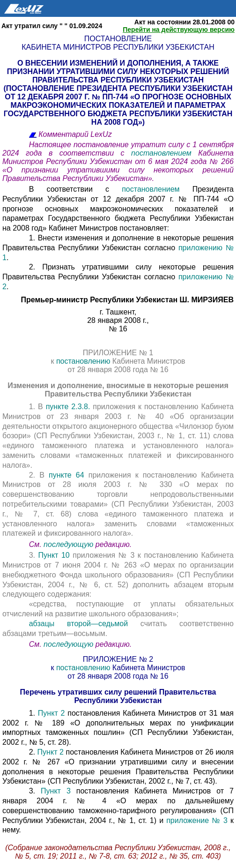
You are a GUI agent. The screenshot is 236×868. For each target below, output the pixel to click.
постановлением (165, 153)
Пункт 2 (52, 713)
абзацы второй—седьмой (78, 624)
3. (34, 555)
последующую (68, 544)
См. (36, 544)
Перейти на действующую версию (179, 30)
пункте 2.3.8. (68, 407)
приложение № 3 (197, 820)
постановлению (84, 361)
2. (33, 752)
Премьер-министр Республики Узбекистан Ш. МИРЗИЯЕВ (127, 300)
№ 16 (118, 329)
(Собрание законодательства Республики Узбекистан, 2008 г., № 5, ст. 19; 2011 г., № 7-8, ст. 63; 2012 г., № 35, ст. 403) (118, 852)
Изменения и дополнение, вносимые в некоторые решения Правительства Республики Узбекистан (118, 390)
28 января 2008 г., (118, 320)
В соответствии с (75, 189)
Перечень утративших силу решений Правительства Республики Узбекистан (118, 696)
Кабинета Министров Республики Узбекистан (118, 47)
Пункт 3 (56, 791)
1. (33, 713)
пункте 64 (66, 475)
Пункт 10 (54, 555)
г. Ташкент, (118, 312)
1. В (37, 407)
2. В (39, 475)
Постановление (118, 39)
